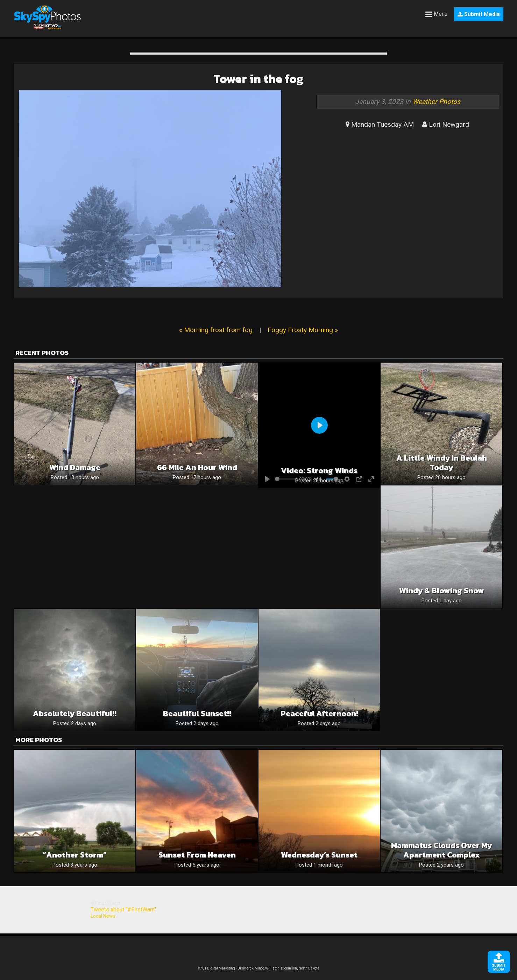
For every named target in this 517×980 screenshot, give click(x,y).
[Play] (319, 425)
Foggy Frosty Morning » (303, 330)
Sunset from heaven (197, 855)
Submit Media (479, 14)
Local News (103, 916)
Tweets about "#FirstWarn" (123, 909)
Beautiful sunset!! (197, 713)
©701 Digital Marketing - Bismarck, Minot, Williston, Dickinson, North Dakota (258, 968)
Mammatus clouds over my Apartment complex (441, 850)
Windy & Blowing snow (442, 591)
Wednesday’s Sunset (319, 855)
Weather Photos (436, 102)
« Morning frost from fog (216, 330)
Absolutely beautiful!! (75, 713)
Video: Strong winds (319, 471)
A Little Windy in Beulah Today (442, 463)
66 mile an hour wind (197, 467)
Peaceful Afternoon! (319, 713)
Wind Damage (75, 467)
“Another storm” (75, 855)
